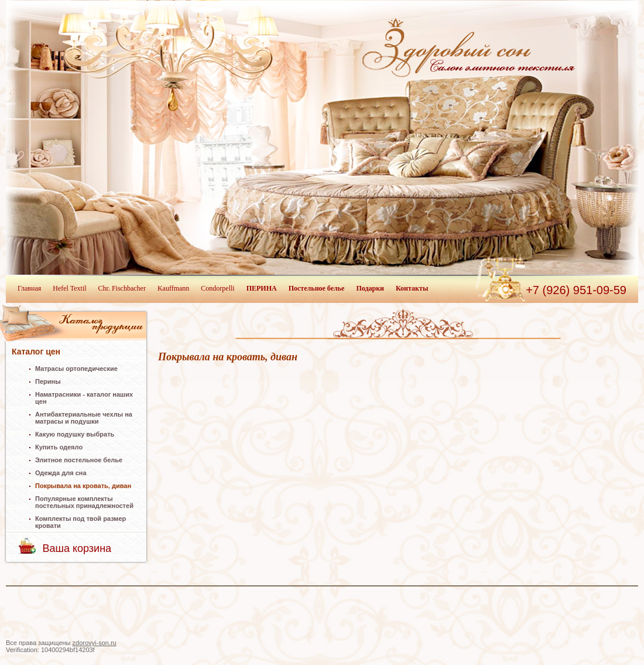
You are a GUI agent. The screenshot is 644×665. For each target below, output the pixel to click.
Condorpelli (217, 288)
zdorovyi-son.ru (95, 643)
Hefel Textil (69, 288)
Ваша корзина (77, 548)
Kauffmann (173, 288)
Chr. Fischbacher (122, 288)
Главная (29, 288)
